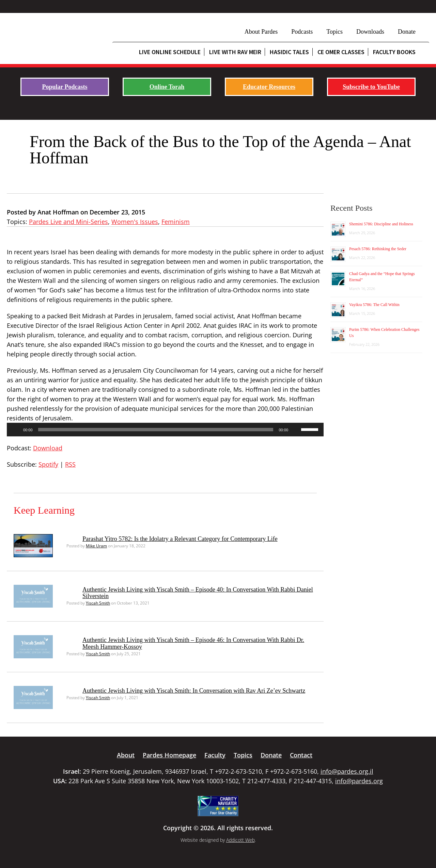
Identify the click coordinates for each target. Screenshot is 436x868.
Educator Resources (269, 87)
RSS (70, 464)
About (126, 755)
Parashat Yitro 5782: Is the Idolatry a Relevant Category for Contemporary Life (180, 539)
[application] (165, 430)
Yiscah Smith (98, 603)
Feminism (176, 222)
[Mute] (296, 430)
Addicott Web (240, 840)
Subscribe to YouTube (371, 87)
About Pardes (261, 32)
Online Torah (167, 87)
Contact (301, 755)
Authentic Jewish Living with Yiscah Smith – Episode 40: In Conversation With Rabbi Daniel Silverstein (198, 593)
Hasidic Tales (289, 52)
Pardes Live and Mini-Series (68, 222)
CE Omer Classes (341, 52)
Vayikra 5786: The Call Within (374, 305)
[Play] (16, 430)
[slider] (156, 430)
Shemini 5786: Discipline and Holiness (381, 224)
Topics (334, 32)
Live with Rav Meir (235, 52)
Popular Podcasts (65, 87)
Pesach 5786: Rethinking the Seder (378, 249)
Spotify (48, 464)
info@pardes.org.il (347, 771)
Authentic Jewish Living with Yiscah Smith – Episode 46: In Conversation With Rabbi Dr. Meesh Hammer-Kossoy (193, 643)
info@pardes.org (359, 781)
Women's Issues (135, 222)
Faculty (215, 755)
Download (48, 448)
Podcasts (302, 32)
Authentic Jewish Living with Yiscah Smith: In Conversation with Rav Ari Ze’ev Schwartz (194, 691)
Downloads (370, 32)
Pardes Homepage (169, 755)
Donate (407, 32)
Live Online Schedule (170, 52)
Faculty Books (394, 52)
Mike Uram (96, 546)
